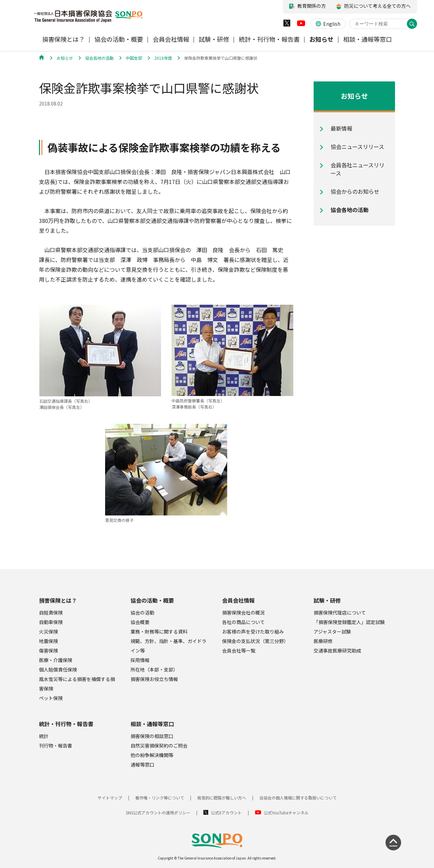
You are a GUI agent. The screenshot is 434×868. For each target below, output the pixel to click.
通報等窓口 (142, 765)
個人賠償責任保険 (58, 669)
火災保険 (48, 631)
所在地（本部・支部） (154, 669)
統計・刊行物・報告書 (66, 724)
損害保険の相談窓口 (152, 736)
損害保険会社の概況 (243, 612)
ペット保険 (51, 698)
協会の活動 (142, 612)
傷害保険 (48, 650)
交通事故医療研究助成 (337, 650)
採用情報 (140, 660)
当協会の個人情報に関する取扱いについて (298, 798)
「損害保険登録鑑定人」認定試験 (349, 622)
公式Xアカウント (226, 813)
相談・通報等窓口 (152, 724)
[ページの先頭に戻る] (393, 843)
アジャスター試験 (332, 631)
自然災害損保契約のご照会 (159, 746)
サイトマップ (110, 798)
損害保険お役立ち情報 (154, 679)
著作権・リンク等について (160, 798)
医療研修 (323, 641)
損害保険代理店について (340, 612)
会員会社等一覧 (239, 650)
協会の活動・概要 (152, 600)
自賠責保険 (51, 612)
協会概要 (140, 622)
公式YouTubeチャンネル (286, 813)
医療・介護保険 (56, 660)
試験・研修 (327, 600)
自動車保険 (51, 622)
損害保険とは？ (58, 600)
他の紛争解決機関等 (152, 755)
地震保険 (48, 641)
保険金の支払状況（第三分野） (255, 641)
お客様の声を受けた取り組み (253, 631)
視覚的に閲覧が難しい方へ (222, 798)
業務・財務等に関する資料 (159, 631)
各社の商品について (243, 622)
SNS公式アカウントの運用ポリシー (158, 813)
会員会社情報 (238, 600)
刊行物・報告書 (56, 746)
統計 (44, 736)
